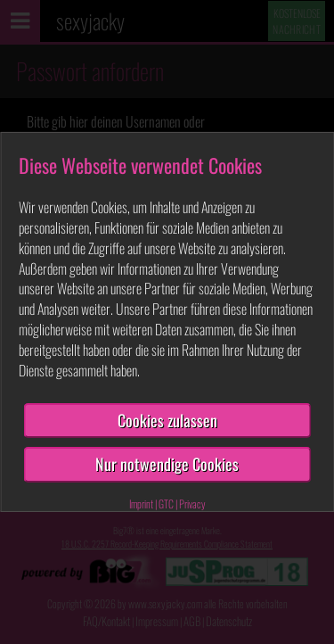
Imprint (141, 504)
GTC (166, 504)
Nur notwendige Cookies (167, 464)
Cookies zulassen (167, 420)
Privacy (192, 504)
